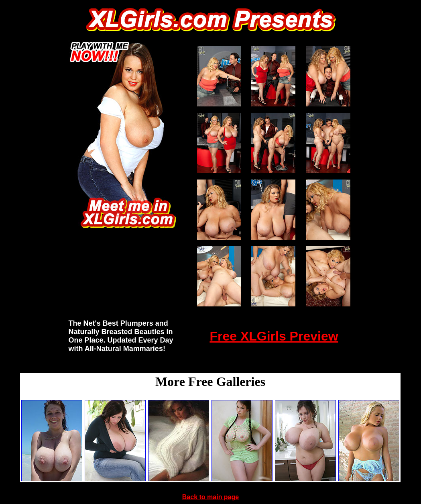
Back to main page (210, 497)
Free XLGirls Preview (274, 336)
